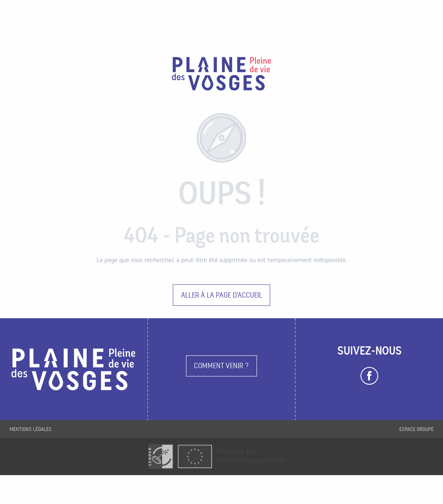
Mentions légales (31, 429)
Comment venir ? (221, 366)
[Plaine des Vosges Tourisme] (221, 75)
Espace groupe (416, 429)
